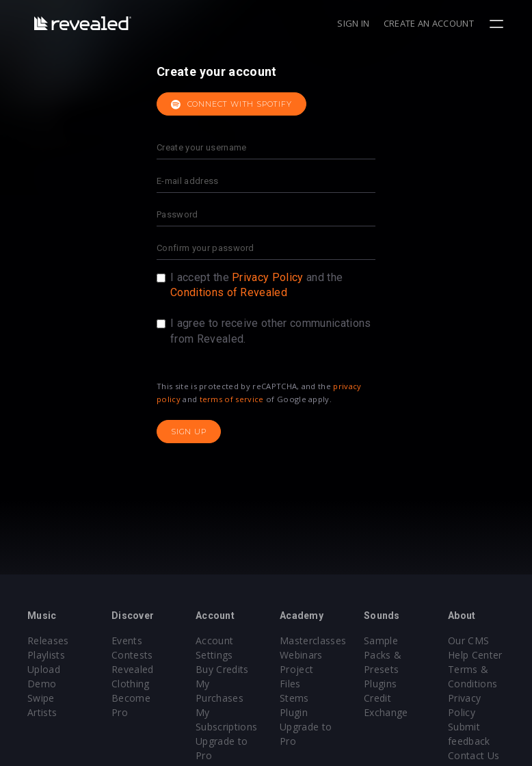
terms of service (232, 399)
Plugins (380, 684)
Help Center (475, 655)
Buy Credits (222, 669)
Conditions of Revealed (229, 292)
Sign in (353, 23)
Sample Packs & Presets (383, 655)
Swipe (41, 698)
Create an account (429, 23)
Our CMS (468, 640)
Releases (48, 640)
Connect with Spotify (231, 105)
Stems (294, 698)
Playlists (46, 655)
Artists (42, 712)
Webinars (301, 655)
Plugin (294, 712)
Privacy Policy (267, 277)
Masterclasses (313, 640)
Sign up (189, 432)
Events (127, 640)
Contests (132, 655)
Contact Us (474, 755)
